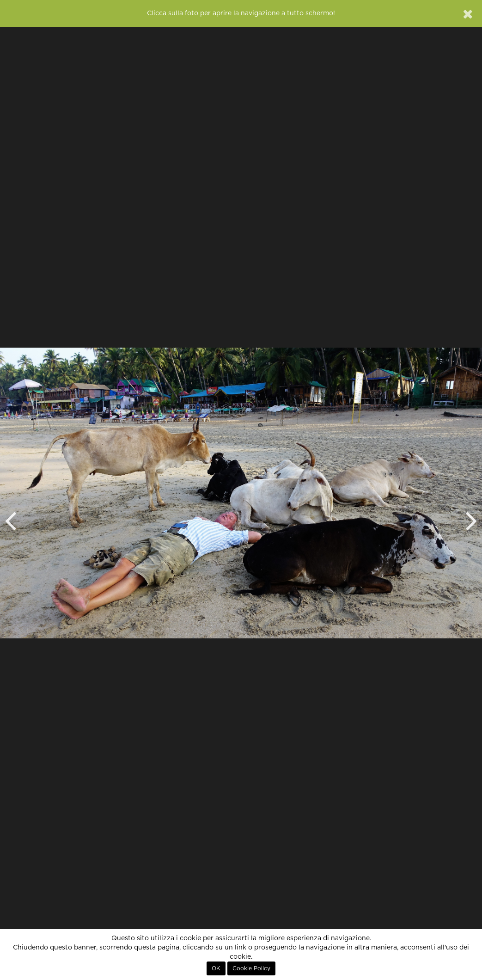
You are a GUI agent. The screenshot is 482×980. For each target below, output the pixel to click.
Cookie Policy (251, 968)
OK (216, 968)
